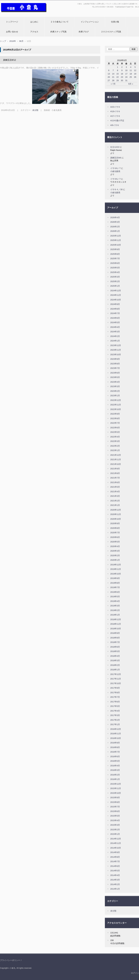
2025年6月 (115, 263)
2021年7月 (115, 478)
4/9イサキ (115, 125)
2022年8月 (115, 418)
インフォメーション (90, 22)
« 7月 (113, 84)
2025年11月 (116, 240)
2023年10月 (116, 355)
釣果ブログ (84, 32)
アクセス (34, 32)
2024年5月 (115, 322)
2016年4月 (115, 766)
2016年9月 (115, 743)
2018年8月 (115, 638)
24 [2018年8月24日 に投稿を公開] (126, 77)
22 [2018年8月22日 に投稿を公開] (118, 77)
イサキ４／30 (116, 189)
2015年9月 (115, 798)
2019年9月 (115, 578)
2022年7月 (115, 423)
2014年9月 (115, 852)
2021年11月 (116, 459)
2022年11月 (116, 405)
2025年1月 (115, 286)
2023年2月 (115, 391)
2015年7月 (115, 807)
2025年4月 (115, 272)
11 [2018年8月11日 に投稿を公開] (131, 70)
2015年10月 (116, 793)
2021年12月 (116, 455)
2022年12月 (116, 400)
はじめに (34, 22)
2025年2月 (115, 281)
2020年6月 (115, 537)
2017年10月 (116, 683)
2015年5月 (115, 816)
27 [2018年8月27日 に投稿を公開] (109, 80)
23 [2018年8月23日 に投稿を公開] (122, 77)
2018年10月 (116, 629)
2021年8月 (115, 473)
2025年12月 (116, 236)
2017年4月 (115, 711)
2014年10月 (116, 848)
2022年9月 (115, 414)
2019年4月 (115, 601)
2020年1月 (115, 560)
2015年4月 (115, 820)
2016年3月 (115, 770)
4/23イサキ (115, 107)
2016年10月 (116, 738)
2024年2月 (115, 336)
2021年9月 (115, 469)
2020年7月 (115, 533)
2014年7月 (115, 861)
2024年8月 (115, 309)
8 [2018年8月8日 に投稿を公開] (117, 70)
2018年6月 (115, 647)
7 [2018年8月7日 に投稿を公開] (113, 70)
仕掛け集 (115, 22)
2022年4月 (115, 437)
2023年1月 (115, 396)
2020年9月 (115, 523)
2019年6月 (115, 592)
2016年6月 (115, 756)
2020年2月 (115, 555)
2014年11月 (116, 843)
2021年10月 (116, 464)
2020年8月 (115, 528)
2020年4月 (115, 546)
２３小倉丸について (60, 22)
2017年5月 (115, 706)
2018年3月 (115, 660)
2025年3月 (115, 277)
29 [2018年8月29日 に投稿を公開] (118, 80)
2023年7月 (115, 368)
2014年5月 (115, 871)
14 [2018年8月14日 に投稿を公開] (113, 74)
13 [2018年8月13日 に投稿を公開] (109, 74)
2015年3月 (115, 825)
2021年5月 (115, 487)
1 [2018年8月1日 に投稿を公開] (117, 67)
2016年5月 (115, 761)
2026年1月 (115, 231)
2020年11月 (116, 514)
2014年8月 (115, 857)
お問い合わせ (12, 32)
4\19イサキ (115, 111)
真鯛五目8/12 (9, 60)
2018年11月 (116, 624)
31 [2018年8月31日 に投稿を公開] (126, 80)
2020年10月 (116, 519)
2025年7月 (115, 259)
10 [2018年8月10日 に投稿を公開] (126, 70)
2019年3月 (115, 606)
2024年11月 (116, 295)
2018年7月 (115, 642)
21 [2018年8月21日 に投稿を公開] (113, 77)
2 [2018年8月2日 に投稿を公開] (122, 67)
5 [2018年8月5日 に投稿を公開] (135, 67)
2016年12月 (116, 729)
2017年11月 (116, 679)
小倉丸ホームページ (10, 14)
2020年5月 (115, 542)
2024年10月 (116, 300)
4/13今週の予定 (117, 121)
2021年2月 (115, 501)
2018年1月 (115, 670)
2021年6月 (115, 482)
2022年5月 (115, 432)
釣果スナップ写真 (59, 32)
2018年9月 (115, 633)
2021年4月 (115, 492)
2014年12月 (116, 839)
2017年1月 (115, 724)
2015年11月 (116, 788)
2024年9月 (115, 304)
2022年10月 (116, 409)
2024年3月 (115, 332)
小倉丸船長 (115, 171)
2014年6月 (115, 866)
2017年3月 (115, 715)
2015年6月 (115, 811)
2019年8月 (115, 583)
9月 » (131, 84)
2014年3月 (115, 880)
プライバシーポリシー (10, 960)
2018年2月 (115, 665)
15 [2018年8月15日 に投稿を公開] (118, 74)
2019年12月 (116, 565)
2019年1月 (115, 615)
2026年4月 (115, 217)
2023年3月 (115, 386)
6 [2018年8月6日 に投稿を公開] (109, 70)
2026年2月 (115, 227)
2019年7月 (115, 587)
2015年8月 (115, 802)
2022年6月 (115, 428)
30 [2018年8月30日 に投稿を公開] (122, 80)
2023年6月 (115, 373)
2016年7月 (115, 752)
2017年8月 (115, 693)
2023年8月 (115, 364)
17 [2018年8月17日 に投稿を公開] (126, 74)
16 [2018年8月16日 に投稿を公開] (122, 74)
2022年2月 (115, 446)
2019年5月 (115, 597)
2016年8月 (115, 747)
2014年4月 (115, 875)
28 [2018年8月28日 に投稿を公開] (113, 80)
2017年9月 (115, 688)
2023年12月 (116, 345)
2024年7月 (115, 313)
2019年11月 (116, 569)
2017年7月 (115, 697)
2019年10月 (116, 574)
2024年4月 (115, 327)
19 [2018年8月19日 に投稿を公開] (135, 74)
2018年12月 (116, 619)
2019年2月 (115, 610)
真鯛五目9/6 (116, 158)
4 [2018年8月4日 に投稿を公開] (131, 67)
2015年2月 (115, 830)
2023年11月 (116, 350)
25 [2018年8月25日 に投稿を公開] (131, 77)
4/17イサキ (115, 116)
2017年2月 (115, 720)
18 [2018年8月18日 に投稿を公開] (131, 74)
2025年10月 (116, 245)
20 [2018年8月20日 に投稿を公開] (109, 77)
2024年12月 (116, 291)
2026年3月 (115, 222)
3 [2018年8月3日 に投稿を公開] (126, 67)
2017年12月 (116, 674)
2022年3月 (115, 441)
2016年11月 (116, 734)
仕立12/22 (115, 147)
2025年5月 (115, 268)
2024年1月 (115, 341)
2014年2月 (115, 884)
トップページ (12, 22)
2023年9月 (115, 359)
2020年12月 (116, 510)
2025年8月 (115, 254)
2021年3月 (115, 496)
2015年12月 (116, 784)
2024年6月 (115, 318)
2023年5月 (115, 377)
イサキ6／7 (115, 168)
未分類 (35, 110)
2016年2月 (115, 775)
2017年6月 (115, 702)
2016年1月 (115, 779)
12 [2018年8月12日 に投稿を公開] (135, 70)
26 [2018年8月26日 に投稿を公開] (135, 77)
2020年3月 (115, 551)
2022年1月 (115, 450)
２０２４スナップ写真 (111, 32)
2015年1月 (115, 834)
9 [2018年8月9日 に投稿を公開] (122, 70)
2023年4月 (115, 382)
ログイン (135, 973)
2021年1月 (115, 505)
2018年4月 (115, 656)
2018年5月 (115, 651)
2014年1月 (115, 889)
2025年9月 (115, 249)
